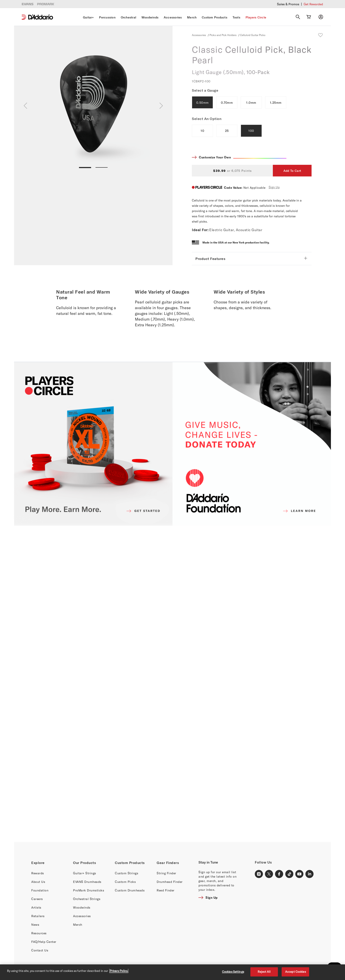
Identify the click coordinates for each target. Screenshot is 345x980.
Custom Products (215, 17)
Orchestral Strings (87, 899)
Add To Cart (292, 171)
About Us (38, 882)
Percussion (107, 17)
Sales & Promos (288, 4)
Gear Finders (168, 863)
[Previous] (25, 106)
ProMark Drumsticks (89, 890)
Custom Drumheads (130, 890)
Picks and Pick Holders (223, 35)
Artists (36, 907)
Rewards (38, 873)
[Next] (161, 106)
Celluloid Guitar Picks (253, 35)
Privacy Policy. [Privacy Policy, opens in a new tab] (119, 971)
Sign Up (274, 187)
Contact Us (40, 950)
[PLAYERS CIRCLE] (93, 444)
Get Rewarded (313, 4)
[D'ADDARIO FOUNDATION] (252, 444)
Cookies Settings (233, 972)
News (35, 925)
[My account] (321, 17)
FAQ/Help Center (44, 942)
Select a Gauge (205, 90)
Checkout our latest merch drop (247, 4)
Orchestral (129, 17)
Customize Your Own (243, 157)
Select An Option (207, 119)
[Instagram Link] (259, 874)
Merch (192, 17)
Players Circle (256, 17)
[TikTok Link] (289, 874)
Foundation (40, 890)
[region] (172, 972)
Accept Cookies (295, 972)
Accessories (173, 17)
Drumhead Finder (170, 882)
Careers (37, 899)
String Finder (166, 873)
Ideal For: (200, 230)
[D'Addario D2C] (41, 17)
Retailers (38, 916)
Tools (236, 17)
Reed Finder (166, 890)
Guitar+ (88, 17)
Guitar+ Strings (85, 873)
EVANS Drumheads (87, 882)
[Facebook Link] (279, 874)
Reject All (264, 972)
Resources (39, 933)
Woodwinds (150, 17)
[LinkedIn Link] (310, 874)
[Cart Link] (309, 17)
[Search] (298, 17)
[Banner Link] (172, 684)
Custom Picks (125, 882)
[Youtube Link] (299, 874)
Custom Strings (127, 873)
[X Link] (269, 874)
